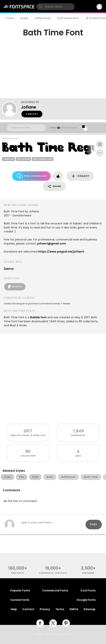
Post (94, 524)
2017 (28, 431)
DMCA (74, 609)
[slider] (59, 128)
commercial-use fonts (53, 573)
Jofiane (29, 107)
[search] (55, 7)
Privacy (45, 609)
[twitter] (53, 623)
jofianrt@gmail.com (52, 244)
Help (14, 609)
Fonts (10, 18)
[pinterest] (66, 623)
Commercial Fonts (55, 590)
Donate (15, 287)
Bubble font (38, 317)
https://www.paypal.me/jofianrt (61, 252)
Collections (43, 18)
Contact (32, 114)
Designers (88, 573)
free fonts (18, 573)
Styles (24, 18)
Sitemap (89, 609)
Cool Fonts (88, 590)
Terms (60, 609)
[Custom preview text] (26, 128)
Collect (80, 176)
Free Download (32, 176)
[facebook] (40, 623)
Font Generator (68, 18)
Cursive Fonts (20, 600)
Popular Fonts (20, 590)
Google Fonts (86, 600)
